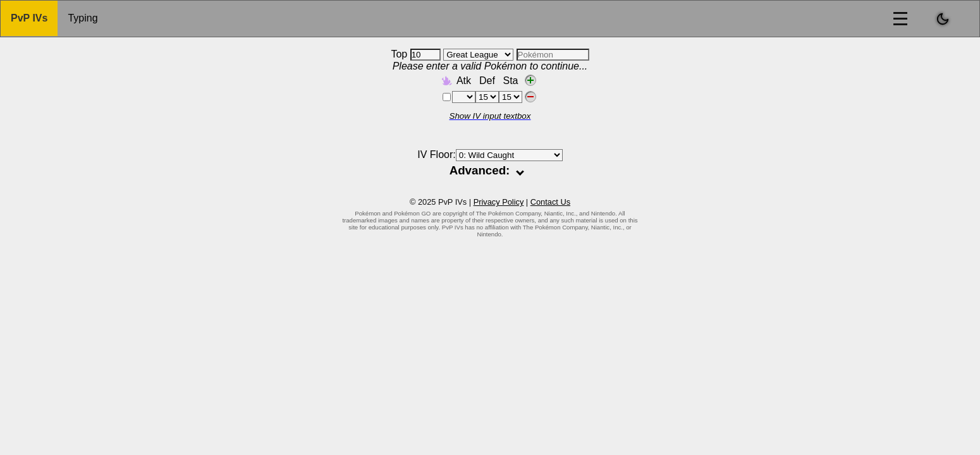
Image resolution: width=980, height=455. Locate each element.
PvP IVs (29, 18)
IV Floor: (490, 155)
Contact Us (550, 202)
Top (415, 54)
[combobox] (553, 55)
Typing (83, 18)
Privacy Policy (499, 202)
